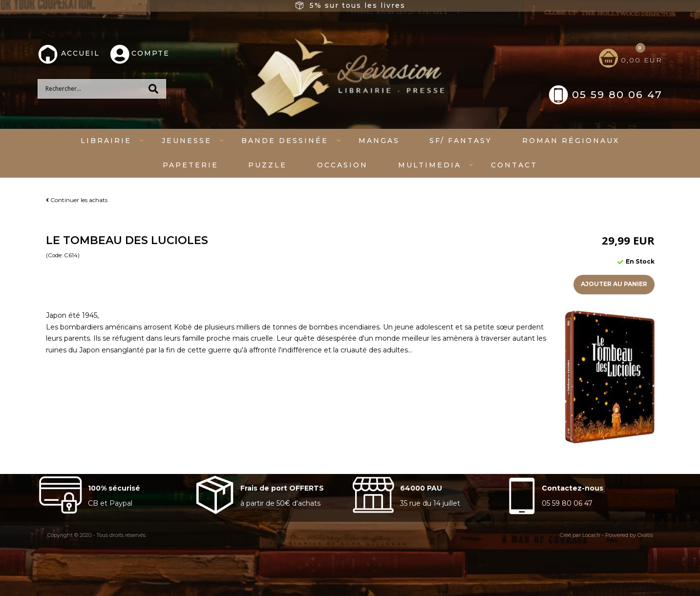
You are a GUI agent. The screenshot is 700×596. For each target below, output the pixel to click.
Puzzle (267, 165)
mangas (379, 141)
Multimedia (430, 165)
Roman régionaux (571, 141)
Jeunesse (187, 141)
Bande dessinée (285, 141)
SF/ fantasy (461, 141)
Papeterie (191, 165)
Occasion (342, 165)
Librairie (106, 141)
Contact (514, 165)
